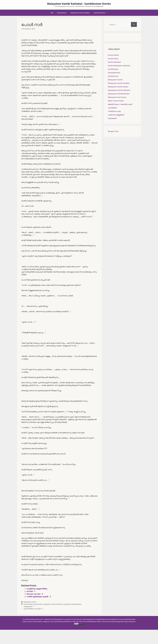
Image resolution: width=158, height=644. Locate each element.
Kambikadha (113, 69)
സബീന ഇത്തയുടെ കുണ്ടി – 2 (39, 597)
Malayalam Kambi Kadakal (80, 13)
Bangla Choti (113, 131)
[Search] (134, 24)
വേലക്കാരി (112, 118)
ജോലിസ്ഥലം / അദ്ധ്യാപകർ (120, 104)
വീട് (52, 13)
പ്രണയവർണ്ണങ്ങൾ (116, 115)
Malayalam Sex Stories (117, 97)
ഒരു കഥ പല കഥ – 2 (35, 594)
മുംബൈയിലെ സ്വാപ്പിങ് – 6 (33, 609)
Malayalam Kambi (30, 602)
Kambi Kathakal (102, 13)
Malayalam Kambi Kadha (118, 87)
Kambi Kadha (28, 604)
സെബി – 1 (31, 591)
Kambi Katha (38, 604)
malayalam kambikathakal (72, 604)
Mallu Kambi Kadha (116, 101)
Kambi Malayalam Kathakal (119, 66)
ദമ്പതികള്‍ (112, 108)
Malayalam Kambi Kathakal (53, 604)
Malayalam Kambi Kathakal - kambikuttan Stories (79, 4)
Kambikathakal (114, 73)
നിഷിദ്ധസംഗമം (114, 111)
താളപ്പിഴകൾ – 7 (29, 606)
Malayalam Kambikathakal (119, 94)
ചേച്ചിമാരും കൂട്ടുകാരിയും (37, 589)
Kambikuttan (62, 13)
